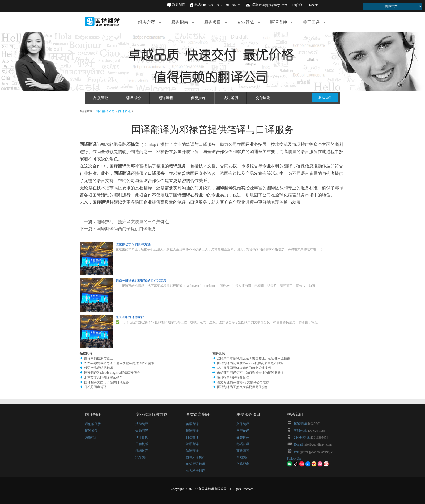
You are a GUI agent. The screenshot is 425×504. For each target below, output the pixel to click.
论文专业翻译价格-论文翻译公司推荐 (243, 382)
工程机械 (142, 444)
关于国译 (314, 22)
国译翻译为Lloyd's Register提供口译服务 (112, 373)
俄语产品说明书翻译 (99, 368)
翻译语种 (281, 22)
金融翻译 (142, 431)
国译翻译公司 (105, 111)
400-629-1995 (316, 431)
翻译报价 (133, 98)
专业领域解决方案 (151, 414)
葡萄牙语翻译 (195, 464)
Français (313, 5)
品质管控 (101, 98)
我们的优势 (93, 424)
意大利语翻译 (195, 471)
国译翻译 (93, 414)
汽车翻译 (142, 457)
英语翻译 (192, 424)
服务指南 (182, 22)
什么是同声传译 (95, 387)
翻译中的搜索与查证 (99, 358)
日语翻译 (192, 437)
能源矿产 (142, 451)
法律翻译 (142, 424)
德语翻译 (192, 431)
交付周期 (263, 98)
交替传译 (243, 437)
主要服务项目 (248, 414)
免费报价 (91, 437)
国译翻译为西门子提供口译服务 (126, 229)
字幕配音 (243, 464)
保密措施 (198, 98)
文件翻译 (243, 424)
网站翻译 (243, 457)
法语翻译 (192, 451)
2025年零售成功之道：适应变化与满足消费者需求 (119, 363)
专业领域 (248, 22)
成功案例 (231, 98)
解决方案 (150, 22)
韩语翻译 (192, 444)
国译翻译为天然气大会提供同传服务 (243, 387)
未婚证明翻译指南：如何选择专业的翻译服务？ (250, 373)
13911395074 (319, 438)
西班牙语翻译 (195, 457)
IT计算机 (142, 437)
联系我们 (179, 5)
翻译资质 (91, 431)
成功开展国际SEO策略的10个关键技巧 (244, 368)
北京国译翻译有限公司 (211, 489)
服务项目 (215, 22)
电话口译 (243, 444)
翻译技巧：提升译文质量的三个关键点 (133, 222)
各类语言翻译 (198, 414)
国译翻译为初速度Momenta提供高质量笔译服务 (250, 363)
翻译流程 (166, 98)
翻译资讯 (125, 111)
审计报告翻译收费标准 (233, 377)
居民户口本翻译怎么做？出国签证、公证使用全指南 (254, 358)
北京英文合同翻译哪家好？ (103, 377)
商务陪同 (243, 451)
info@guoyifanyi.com (273, 5)
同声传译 (243, 431)
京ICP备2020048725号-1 (317, 452)
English (297, 5)
